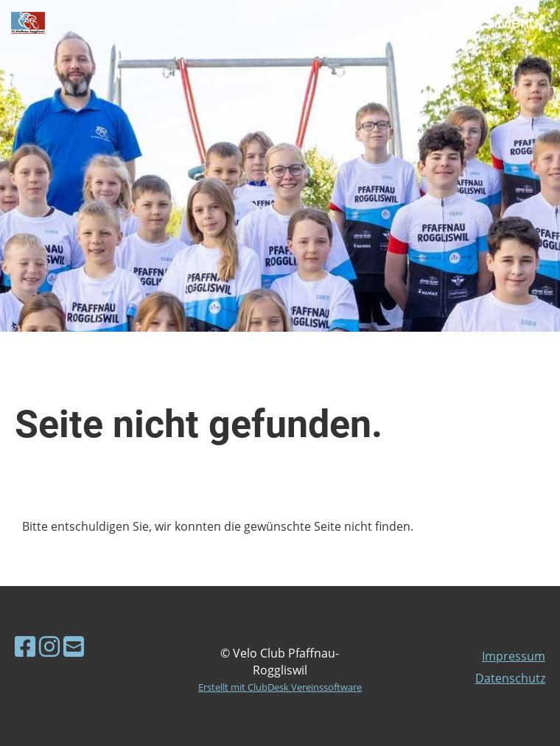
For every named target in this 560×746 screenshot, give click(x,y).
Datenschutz (510, 678)
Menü (509, 22)
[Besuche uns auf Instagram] (49, 646)
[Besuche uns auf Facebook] (25, 646)
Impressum (514, 656)
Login (430, 22)
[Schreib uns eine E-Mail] (74, 646)
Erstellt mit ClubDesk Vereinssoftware (280, 687)
